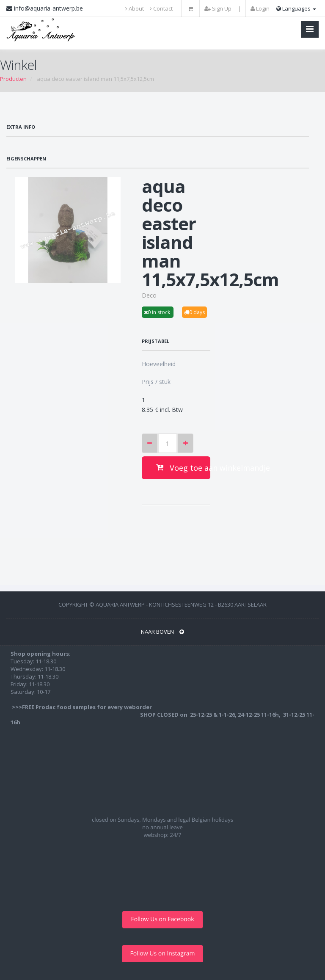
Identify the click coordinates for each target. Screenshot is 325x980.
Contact (161, 8)
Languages (296, 8)
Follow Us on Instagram (163, 954)
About (135, 8)
